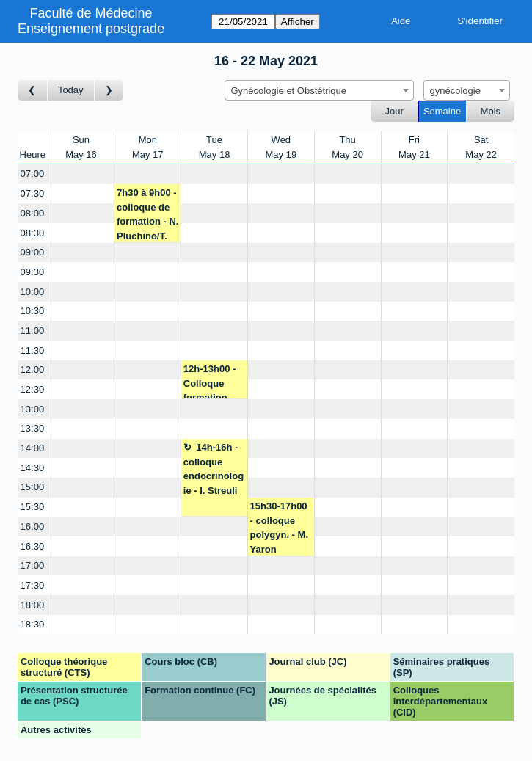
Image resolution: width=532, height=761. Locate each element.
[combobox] (319, 90)
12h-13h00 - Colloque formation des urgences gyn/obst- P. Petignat (214, 381)
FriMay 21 (414, 147)
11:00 (33, 331)
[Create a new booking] (81, 174)
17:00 (33, 565)
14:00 (33, 448)
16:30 (33, 546)
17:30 (33, 585)
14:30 (33, 468)
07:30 (33, 193)
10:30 (33, 311)
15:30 (33, 507)
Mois (491, 111)
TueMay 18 (215, 147)
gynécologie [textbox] (455, 91)
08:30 (33, 233)
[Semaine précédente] (33, 91)
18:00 (33, 605)
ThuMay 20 (347, 147)
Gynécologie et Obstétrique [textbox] (289, 91)
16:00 (33, 527)
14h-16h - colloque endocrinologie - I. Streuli (214, 469)
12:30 (33, 389)
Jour (394, 111)
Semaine (442, 111)
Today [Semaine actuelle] (71, 90)
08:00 (33, 213)
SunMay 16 (81, 147)
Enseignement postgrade (91, 29)
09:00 (33, 252)
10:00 (33, 292)
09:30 (33, 272)
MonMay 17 (148, 147)
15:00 (33, 487)
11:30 (33, 350)
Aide (401, 21)
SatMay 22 (481, 147)
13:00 (33, 409)
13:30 (33, 428)
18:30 (33, 624)
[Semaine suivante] (109, 91)
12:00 (33, 369)
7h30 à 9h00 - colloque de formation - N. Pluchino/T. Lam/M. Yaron (148, 215)
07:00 (33, 174)
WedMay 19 (281, 147)
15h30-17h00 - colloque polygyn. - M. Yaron (279, 528)
